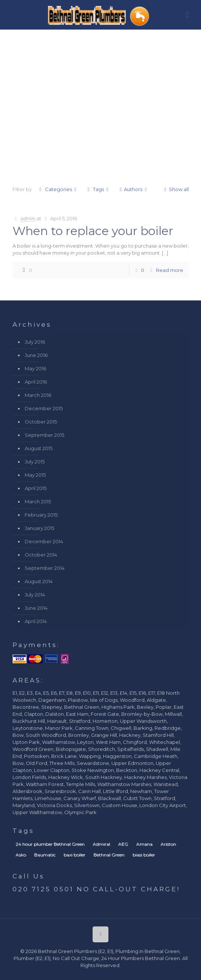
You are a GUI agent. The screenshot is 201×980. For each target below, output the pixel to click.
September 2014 (45, 568)
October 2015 (41, 422)
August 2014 (39, 581)
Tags (98, 189)
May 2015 (35, 475)
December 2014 (44, 541)
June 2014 (36, 608)
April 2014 (36, 621)
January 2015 (39, 528)
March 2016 (38, 395)
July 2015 (35, 462)
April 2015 (36, 488)
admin (28, 218)
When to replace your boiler (93, 231)
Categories (58, 189)
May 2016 (35, 368)
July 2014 (35, 595)
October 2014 (41, 555)
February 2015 (41, 515)
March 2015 (38, 501)
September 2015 (44, 435)
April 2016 (36, 382)
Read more (170, 270)
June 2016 (36, 355)
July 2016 (35, 342)
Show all (175, 189)
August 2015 (39, 448)
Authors (133, 189)
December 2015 (44, 408)
